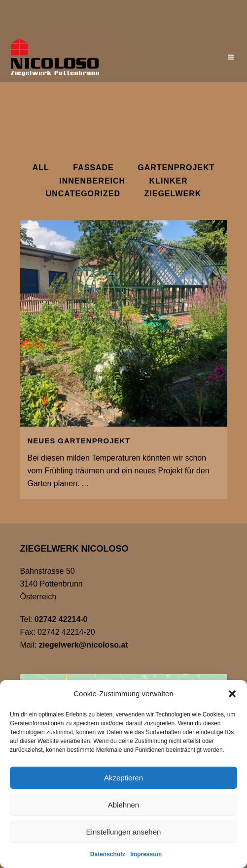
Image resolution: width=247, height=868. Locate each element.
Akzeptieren (123, 778)
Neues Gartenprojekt (79, 441)
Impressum (146, 854)
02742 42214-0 (61, 619)
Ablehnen (123, 805)
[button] (232, 694)
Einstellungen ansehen (124, 832)
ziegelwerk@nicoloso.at (84, 645)
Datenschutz (108, 854)
